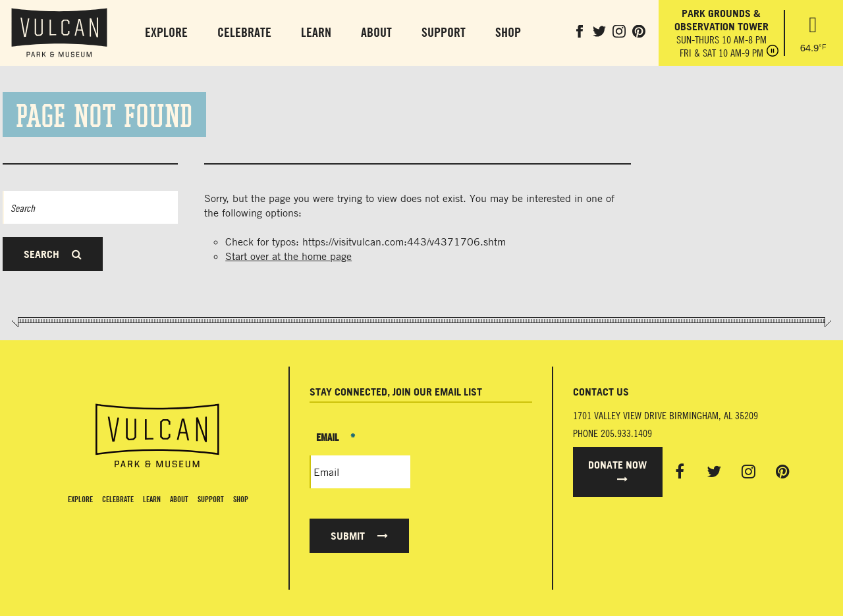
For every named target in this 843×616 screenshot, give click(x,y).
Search (53, 254)
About (376, 32)
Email (336, 437)
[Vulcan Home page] (157, 436)
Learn (316, 32)
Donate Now (617, 471)
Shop (508, 32)
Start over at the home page (288, 256)
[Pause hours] (773, 52)
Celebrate (244, 32)
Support (444, 32)
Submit (359, 536)
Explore (166, 32)
